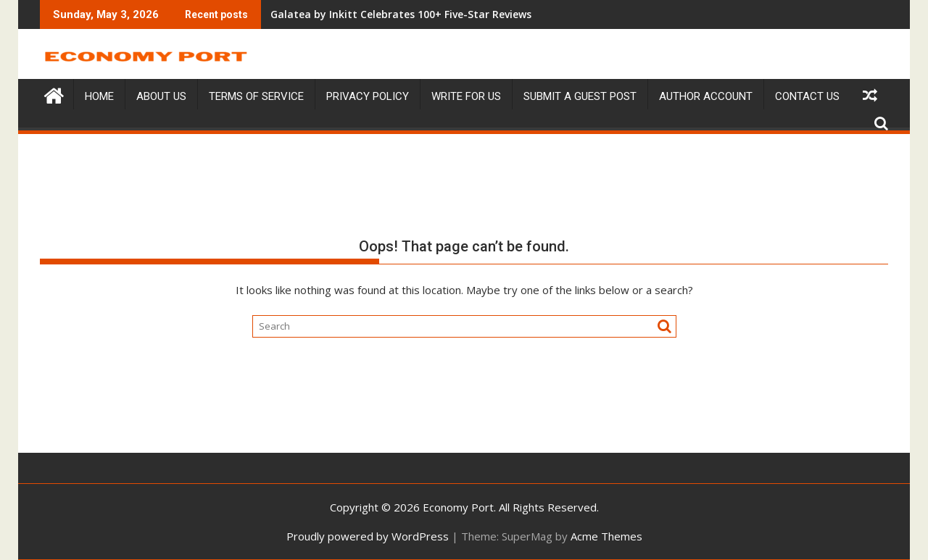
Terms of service (256, 96)
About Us (161, 96)
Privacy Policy (368, 96)
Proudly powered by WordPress (368, 536)
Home (99, 96)
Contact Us (807, 96)
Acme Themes (606, 536)
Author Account (706, 96)
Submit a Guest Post (580, 96)
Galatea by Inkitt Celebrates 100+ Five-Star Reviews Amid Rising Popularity (390, 14)
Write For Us (466, 96)
